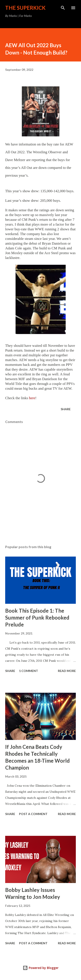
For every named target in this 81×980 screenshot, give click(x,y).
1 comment (29, 671)
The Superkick (25, 8)
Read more (67, 671)
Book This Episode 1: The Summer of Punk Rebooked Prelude (37, 618)
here (32, 398)
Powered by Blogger (41, 968)
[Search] (63, 8)
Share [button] (66, 409)
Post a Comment (33, 814)
